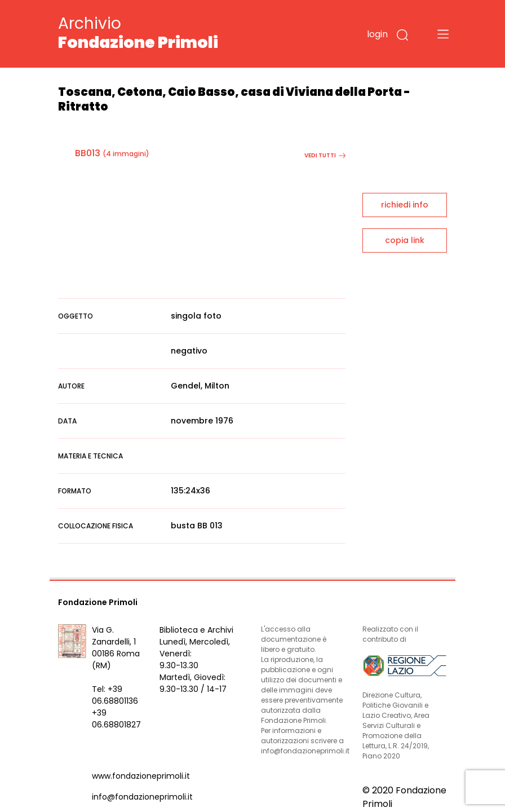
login (377, 34)
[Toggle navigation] (443, 34)
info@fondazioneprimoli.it (142, 797)
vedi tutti (325, 155)
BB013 (88, 153)
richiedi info (405, 205)
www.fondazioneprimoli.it (141, 776)
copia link (405, 240)
